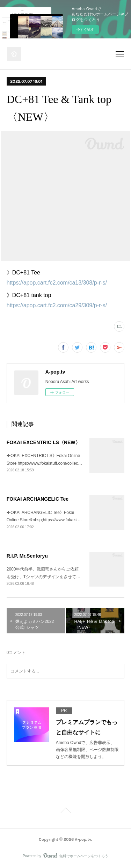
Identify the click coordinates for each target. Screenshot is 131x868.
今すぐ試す (85, 30)
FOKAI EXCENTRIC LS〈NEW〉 (43, 442)
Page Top (65, 811)
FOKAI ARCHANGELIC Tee (38, 499)
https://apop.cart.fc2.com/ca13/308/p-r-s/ (57, 283)
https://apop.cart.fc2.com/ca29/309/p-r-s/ (57, 305)
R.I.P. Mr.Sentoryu (27, 556)
